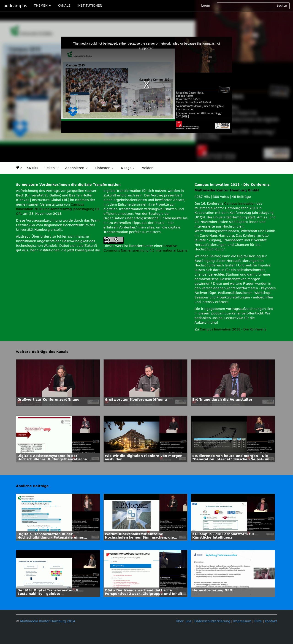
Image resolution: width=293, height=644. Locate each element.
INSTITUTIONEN (90, 6)
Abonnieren (76, 168)
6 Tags (128, 168)
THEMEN (42, 6)
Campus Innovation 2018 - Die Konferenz (233, 329)
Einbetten (104, 168)
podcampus (15, 6)
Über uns (184, 621)
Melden (147, 168)
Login (206, 6)
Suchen (282, 6)
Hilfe (258, 621)
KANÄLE (64, 6)
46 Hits (32, 168)
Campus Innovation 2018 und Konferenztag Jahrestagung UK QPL (58, 209)
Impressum (242, 621)
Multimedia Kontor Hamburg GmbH (227, 190)
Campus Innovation (240, 204)
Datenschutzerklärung (212, 621)
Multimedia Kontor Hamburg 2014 (48, 621)
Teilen (52, 168)
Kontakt (271, 621)
